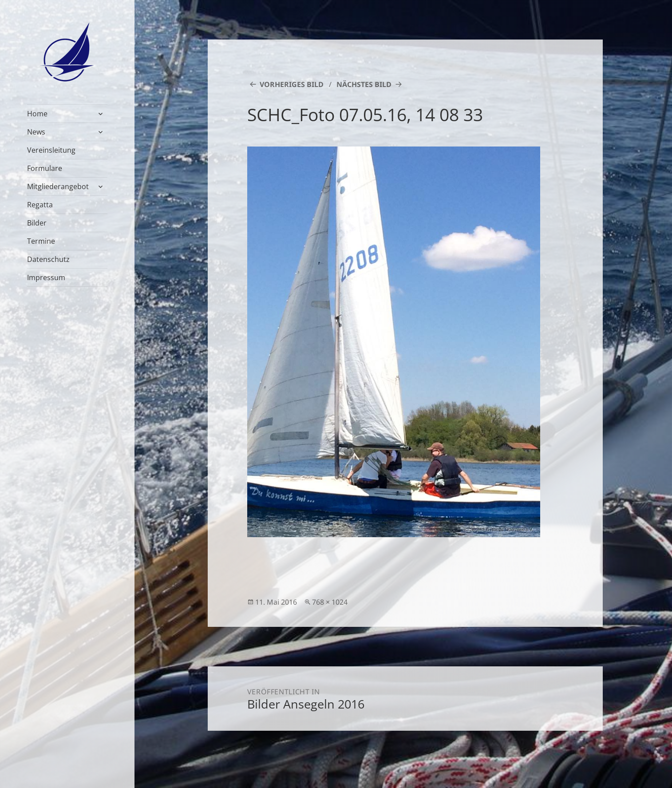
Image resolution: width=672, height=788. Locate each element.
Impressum (46, 277)
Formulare (45, 168)
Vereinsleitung (51, 150)
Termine (41, 241)
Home (37, 114)
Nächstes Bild (364, 84)
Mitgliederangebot (58, 186)
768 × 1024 (330, 602)
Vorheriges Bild (292, 84)
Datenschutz (48, 259)
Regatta (40, 205)
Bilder (37, 223)
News (36, 132)
